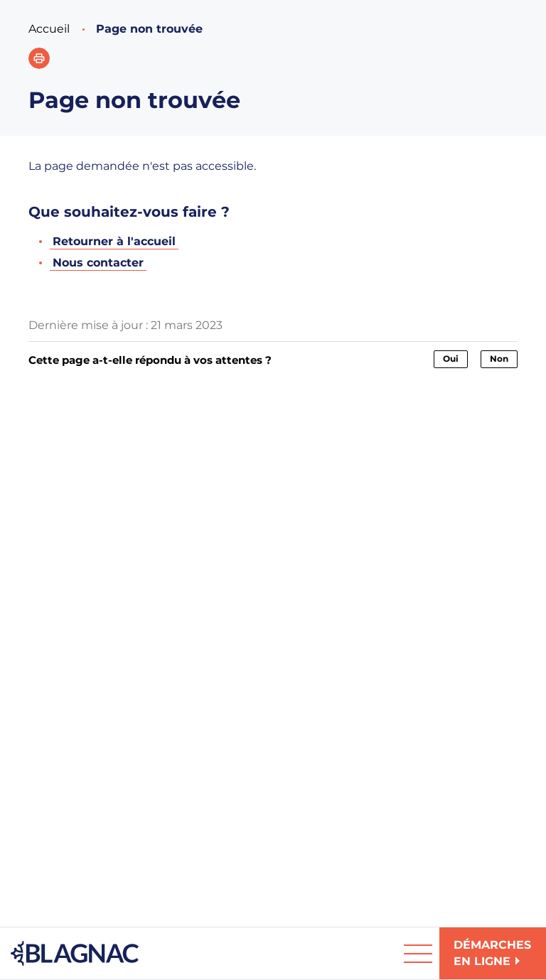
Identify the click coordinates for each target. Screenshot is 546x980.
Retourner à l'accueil (114, 241)
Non (499, 359)
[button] (39, 58)
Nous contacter (98, 263)
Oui (451, 359)
